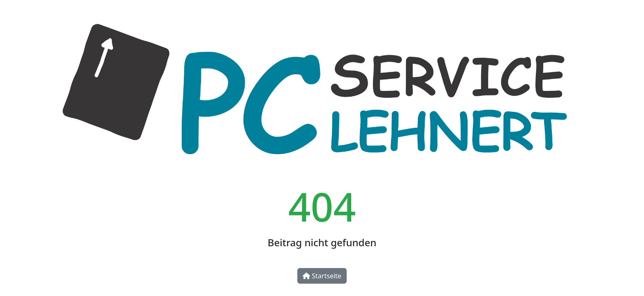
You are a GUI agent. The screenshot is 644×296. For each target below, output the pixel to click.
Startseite (322, 276)
